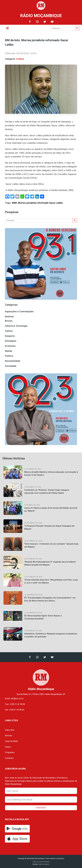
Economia (10, 346)
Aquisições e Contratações (19, 311)
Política (9, 356)
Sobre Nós (10, 730)
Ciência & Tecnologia (16, 326)
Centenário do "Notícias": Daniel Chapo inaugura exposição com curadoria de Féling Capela (47, 491)
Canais (8, 747)
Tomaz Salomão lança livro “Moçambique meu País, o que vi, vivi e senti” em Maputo (51, 581)
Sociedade (11, 366)
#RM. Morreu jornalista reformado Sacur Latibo (37, 203)
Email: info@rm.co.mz (14, 699)
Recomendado (13, 361)
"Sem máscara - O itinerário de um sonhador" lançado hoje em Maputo (51, 545)
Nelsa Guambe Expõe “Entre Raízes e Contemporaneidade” (43, 617)
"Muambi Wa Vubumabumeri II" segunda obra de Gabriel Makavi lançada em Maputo (50, 563)
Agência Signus (44, 864)
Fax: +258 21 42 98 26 (15, 710)
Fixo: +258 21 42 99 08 (15, 704)
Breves (9, 321)
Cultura (20, 59)
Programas (10, 752)
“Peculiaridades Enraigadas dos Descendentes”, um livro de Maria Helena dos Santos (50, 599)
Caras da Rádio (11, 741)
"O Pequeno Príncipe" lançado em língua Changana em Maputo (49, 527)
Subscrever (41, 808)
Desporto (10, 336)
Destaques (11, 341)
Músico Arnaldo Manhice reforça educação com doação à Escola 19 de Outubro (51, 473)
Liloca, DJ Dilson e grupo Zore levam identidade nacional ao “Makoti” (51, 509)
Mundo (9, 351)
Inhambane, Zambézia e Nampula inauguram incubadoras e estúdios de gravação (51, 635)
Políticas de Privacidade (41, 862)
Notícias (9, 317)
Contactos (9, 758)
